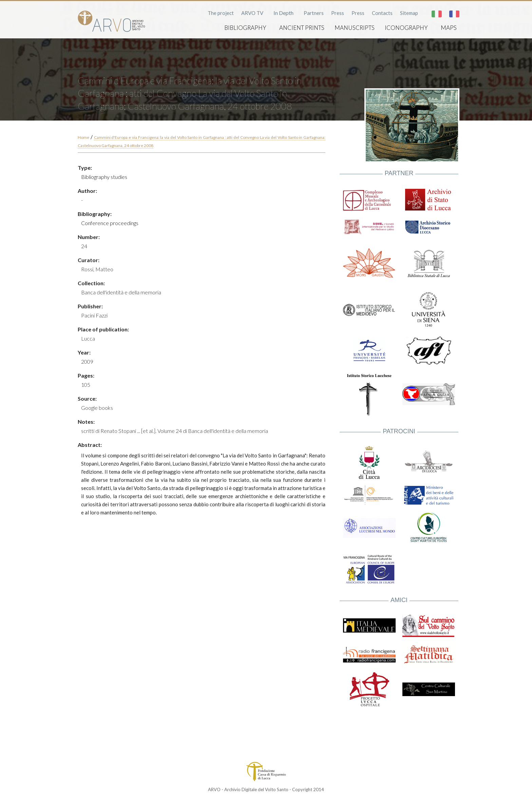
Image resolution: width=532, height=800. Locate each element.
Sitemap (409, 13)
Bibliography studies (104, 177)
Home (83, 137)
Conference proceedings (110, 223)
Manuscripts (355, 28)
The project (221, 13)
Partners (314, 13)
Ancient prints (302, 28)
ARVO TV (252, 13)
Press (338, 13)
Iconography (406, 28)
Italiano (437, 14)
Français (454, 14)
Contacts (382, 13)
